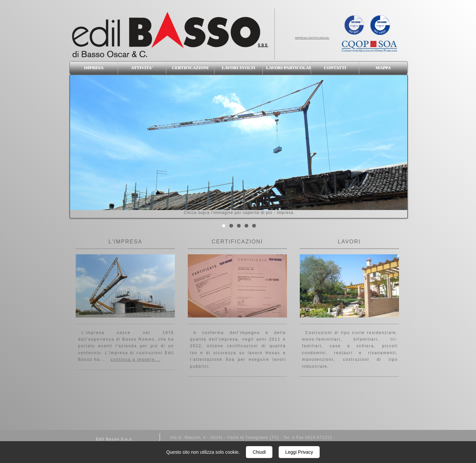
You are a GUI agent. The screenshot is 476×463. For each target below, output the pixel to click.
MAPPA (383, 68)
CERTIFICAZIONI (190, 68)
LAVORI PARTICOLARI (288, 68)
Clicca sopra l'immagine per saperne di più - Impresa (239, 145)
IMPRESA (94, 68)
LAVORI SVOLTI (238, 68)
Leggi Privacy (299, 452)
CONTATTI (335, 68)
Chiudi (259, 452)
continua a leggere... (135, 359)
